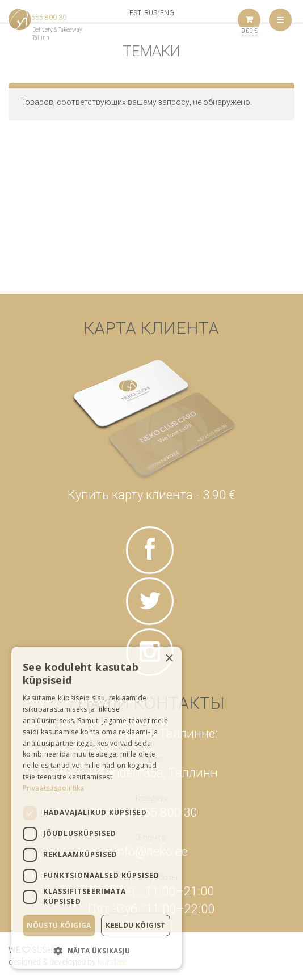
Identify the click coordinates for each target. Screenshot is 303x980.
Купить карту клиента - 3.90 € (152, 495)
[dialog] (96, 808)
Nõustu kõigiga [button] (59, 925)
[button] (96, 951)
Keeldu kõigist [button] (136, 925)
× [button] (169, 659)
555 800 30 (49, 18)
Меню (280, 20)
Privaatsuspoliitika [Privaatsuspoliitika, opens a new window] (54, 788)
